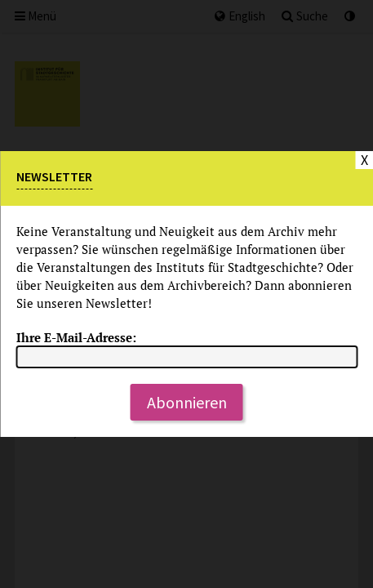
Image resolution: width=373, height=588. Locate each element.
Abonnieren (187, 402)
